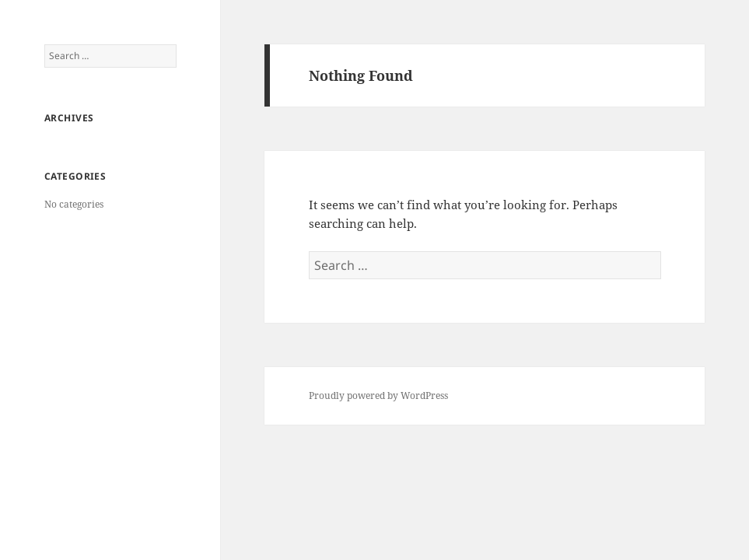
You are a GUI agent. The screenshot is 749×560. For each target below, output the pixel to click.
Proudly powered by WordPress (378, 395)
